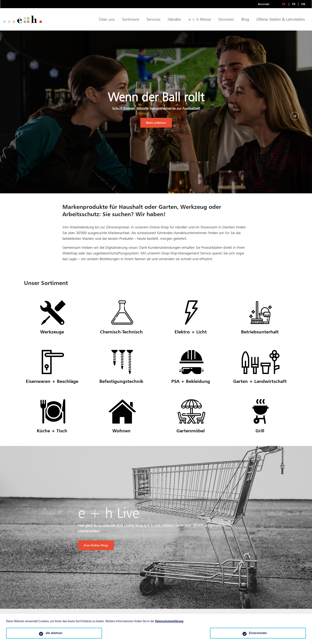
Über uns (107, 19)
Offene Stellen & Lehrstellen (281, 19)
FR (294, 4)
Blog (245, 19)
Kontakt (264, 4)
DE (284, 4)
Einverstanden (258, 633)
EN (303, 4)
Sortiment (131, 19)
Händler (174, 19)
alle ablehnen (54, 633)
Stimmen (226, 19)
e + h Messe (200, 19)
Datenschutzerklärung (169, 621)
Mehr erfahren (156, 123)
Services (153, 19)
